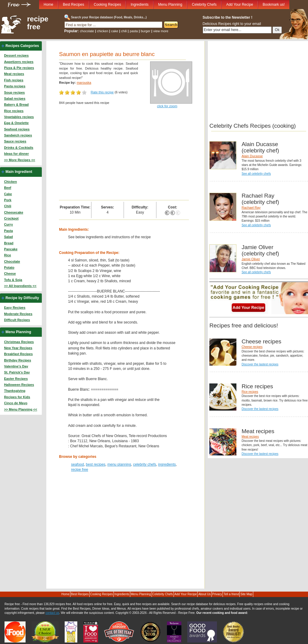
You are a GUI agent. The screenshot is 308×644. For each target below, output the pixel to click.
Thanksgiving (15, 391)
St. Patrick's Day (17, 372)
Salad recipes (15, 98)
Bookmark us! (274, 5)
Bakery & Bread (16, 105)
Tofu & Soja (13, 280)
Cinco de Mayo (16, 403)
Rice (7, 255)
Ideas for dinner (16, 154)
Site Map (246, 594)
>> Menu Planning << (20, 409)
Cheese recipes (252, 347)
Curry (8, 224)
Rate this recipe (102, 92)
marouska (84, 83)
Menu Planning (170, 5)
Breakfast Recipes (18, 354)
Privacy (217, 594)
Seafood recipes (17, 129)
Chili (8, 206)
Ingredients (139, 5)
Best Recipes (74, 5)
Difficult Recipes (17, 320)
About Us (204, 594)
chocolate (87, 31)
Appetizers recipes (19, 62)
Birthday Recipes (17, 360)
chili (124, 31)
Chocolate (12, 261)
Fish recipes (14, 80)
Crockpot (11, 218)
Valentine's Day (16, 366)
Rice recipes (14, 111)
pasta (134, 31)
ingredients (167, 464)
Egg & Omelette (16, 123)
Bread (9, 243)
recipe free (38, 23)
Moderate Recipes (18, 314)
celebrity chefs (145, 464)
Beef (8, 188)
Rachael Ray (251, 208)
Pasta (8, 231)
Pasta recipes (15, 86)
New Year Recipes (18, 348)
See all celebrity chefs (256, 174)
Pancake (11, 249)
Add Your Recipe (240, 5)
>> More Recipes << (19, 160)
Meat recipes (14, 74)
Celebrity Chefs (204, 5)
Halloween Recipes (19, 385)
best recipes (96, 464)
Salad (8, 237)
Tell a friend (231, 594)
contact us (52, 613)
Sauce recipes (15, 141)
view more (161, 31)
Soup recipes (14, 92)
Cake (8, 194)
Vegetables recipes (19, 117)
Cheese (10, 274)
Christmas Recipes (19, 342)
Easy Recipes (15, 308)
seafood (77, 464)
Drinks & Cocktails (18, 148)
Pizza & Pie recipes (19, 68)
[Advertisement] (124, 155)
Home (48, 5)
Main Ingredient (19, 172)
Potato (9, 267)
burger (146, 31)
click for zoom (167, 106)
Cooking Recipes (108, 5)
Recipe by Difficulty (22, 298)
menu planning (119, 464)
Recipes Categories (22, 46)
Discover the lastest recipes (260, 364)
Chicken (10, 182)
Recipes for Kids (17, 397)
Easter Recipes (16, 379)
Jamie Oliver (251, 259)
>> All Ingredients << (20, 286)
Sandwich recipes (18, 135)
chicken (102, 31)
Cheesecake (14, 212)
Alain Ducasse (252, 156)
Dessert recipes (16, 55)
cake (115, 31)
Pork (8, 200)
